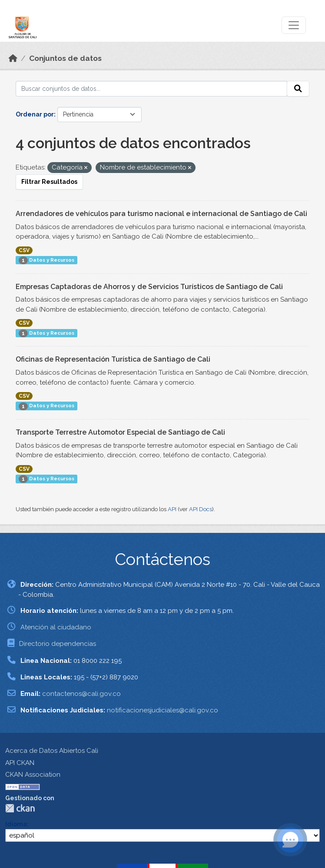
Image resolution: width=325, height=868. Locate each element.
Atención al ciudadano (56, 627)
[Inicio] (13, 58)
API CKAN (20, 763)
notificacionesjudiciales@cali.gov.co (162, 710)
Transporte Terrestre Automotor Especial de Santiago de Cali (120, 432)
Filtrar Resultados (49, 182)
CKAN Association (33, 775)
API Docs (201, 509)
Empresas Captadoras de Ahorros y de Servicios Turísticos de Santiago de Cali (149, 287)
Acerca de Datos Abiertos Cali (52, 751)
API (172, 509)
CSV (24, 250)
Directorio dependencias (58, 644)
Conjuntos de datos (65, 58)
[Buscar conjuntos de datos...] (151, 89)
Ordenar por (35, 114)
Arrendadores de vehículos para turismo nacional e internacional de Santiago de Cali (161, 214)
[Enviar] (298, 89)
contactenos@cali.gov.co (81, 694)
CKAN (20, 808)
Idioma (16, 824)
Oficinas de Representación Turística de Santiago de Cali (113, 359)
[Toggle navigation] (294, 25)
